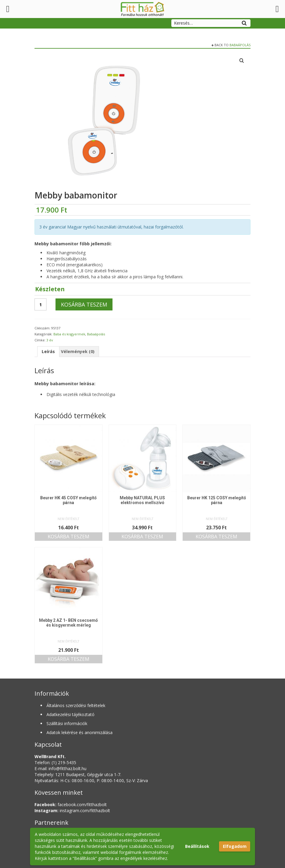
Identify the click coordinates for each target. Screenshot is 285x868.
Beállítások (197, 846)
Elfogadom (235, 846)
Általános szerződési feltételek (76, 705)
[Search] (244, 22)
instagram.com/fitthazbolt (72, 811)
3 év (50, 340)
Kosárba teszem (84, 304)
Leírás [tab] (48, 351)
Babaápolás (240, 45)
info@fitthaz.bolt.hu (67, 768)
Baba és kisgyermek (69, 334)
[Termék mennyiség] (40, 304)
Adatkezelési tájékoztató (70, 714)
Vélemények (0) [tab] (78, 351)
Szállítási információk (67, 723)
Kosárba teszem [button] (69, 537)
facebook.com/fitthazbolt (71, 804)
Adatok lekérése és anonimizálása (79, 732)
